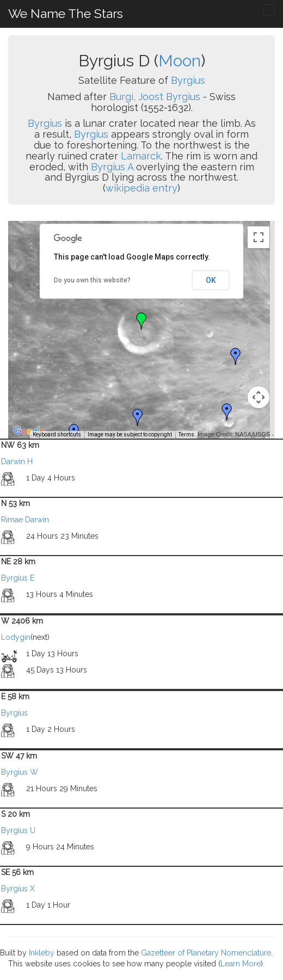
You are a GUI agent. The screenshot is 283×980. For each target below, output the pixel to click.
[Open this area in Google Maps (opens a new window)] (29, 432)
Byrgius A (112, 167)
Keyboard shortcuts (57, 434)
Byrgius (188, 80)
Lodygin (16, 637)
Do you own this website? (92, 280)
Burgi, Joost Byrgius (155, 97)
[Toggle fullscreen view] (259, 237)
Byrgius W (20, 772)
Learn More (241, 964)
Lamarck (141, 156)
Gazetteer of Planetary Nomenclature (206, 953)
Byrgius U (18, 830)
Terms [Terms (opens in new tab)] (186, 434)
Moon (180, 61)
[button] (236, 356)
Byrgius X (18, 889)
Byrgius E (18, 578)
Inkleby (42, 953)
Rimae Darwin (25, 520)
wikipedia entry (141, 188)
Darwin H (17, 461)
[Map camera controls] (259, 397)
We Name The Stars (66, 13)
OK (211, 280)
